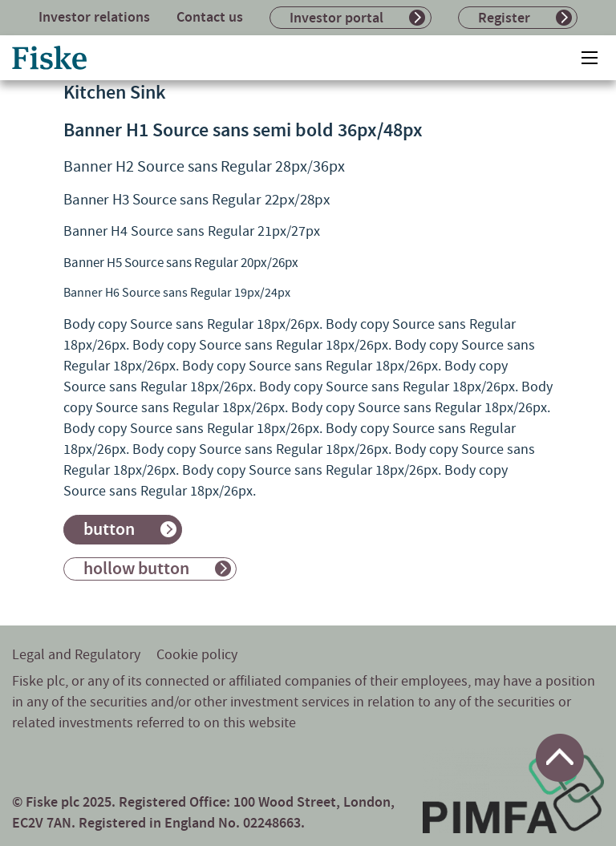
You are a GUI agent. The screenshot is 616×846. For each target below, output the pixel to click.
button (109, 529)
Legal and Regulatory (76, 655)
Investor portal (336, 18)
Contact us (210, 17)
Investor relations (94, 17)
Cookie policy (197, 655)
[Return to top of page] (560, 758)
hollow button (136, 569)
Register (504, 18)
